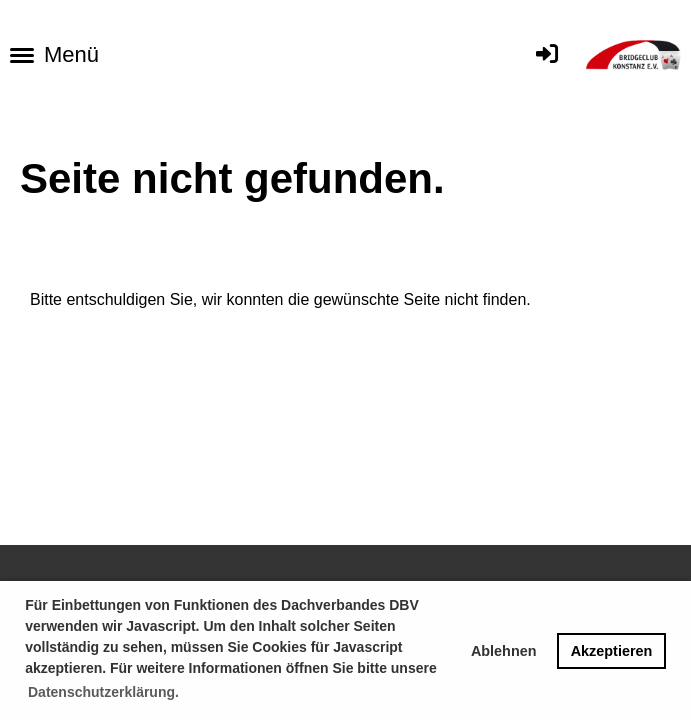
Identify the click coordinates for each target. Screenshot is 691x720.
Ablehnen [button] (504, 651)
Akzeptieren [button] (612, 651)
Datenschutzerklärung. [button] (103, 692)
